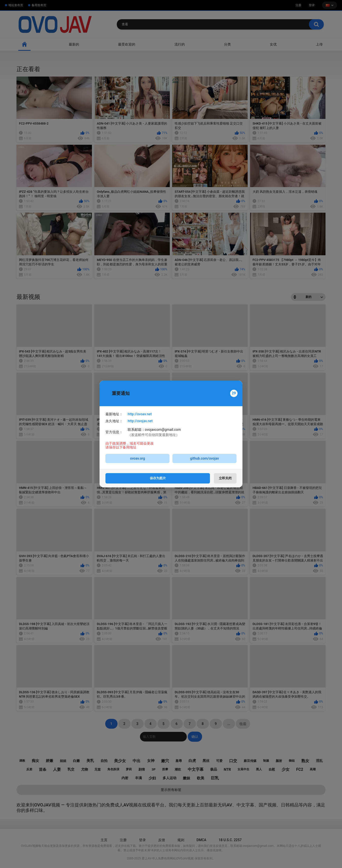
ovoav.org (138, 458)
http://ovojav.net (140, 421)
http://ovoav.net (140, 414)
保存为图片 (158, 478)
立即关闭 (225, 478)
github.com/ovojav (205, 458)
